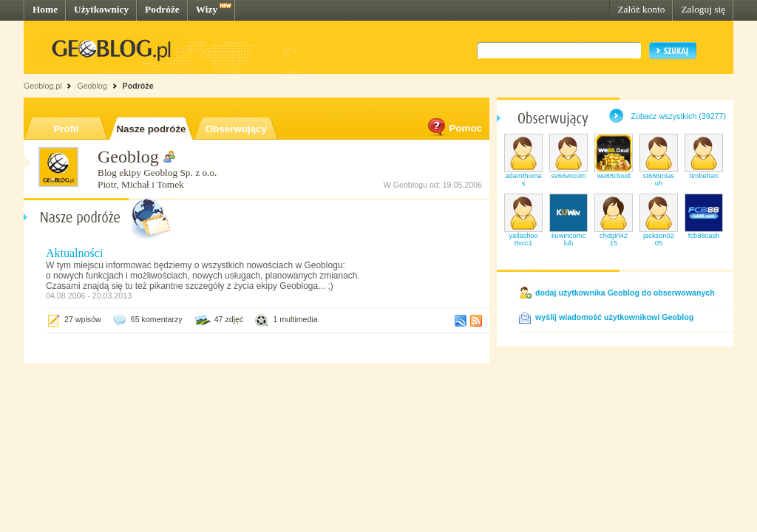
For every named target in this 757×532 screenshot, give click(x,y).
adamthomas (523, 180)
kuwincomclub (568, 239)
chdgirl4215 (614, 239)
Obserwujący (236, 129)
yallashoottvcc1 (523, 239)
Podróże (162, 9)
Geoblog (92, 86)
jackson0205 (659, 239)
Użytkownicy (101, 9)
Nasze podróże (151, 129)
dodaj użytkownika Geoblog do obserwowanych (625, 293)
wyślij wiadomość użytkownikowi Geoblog (614, 317)
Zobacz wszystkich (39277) (678, 116)
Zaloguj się (703, 9)
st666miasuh (659, 180)
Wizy (207, 9)
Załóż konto (641, 9)
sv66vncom (568, 176)
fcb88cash (704, 236)
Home (45, 9)
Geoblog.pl (43, 86)
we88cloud (614, 176)
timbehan (704, 176)
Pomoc (454, 128)
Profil (66, 129)
